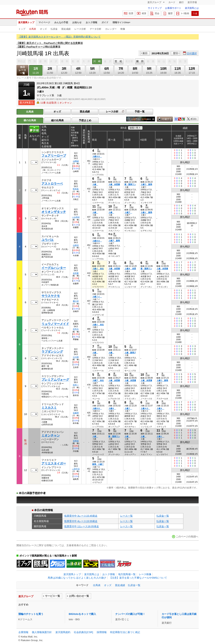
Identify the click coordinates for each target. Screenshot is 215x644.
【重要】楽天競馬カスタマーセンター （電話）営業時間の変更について (60, 37)
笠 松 (118, 61)
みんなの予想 (61, 22)
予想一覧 (140, 112)
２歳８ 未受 (130, 269)
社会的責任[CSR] (83, 632)
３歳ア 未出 (98, 380)
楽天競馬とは (192, 8)
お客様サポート (173, 8)
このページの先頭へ (187, 537)
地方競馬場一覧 (127, 574)
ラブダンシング (52, 352)
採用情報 (102, 632)
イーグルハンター (54, 268)
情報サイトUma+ (122, 22)
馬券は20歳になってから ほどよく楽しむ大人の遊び (77, 578)
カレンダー (111, 29)
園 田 (140, 61)
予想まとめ (85, 120)
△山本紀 (76, 217)
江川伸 (76, 357)
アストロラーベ (52, 184)
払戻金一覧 (163, 516)
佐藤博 (76, 413)
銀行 (181, 2)
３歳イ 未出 (98, 269)
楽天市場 (192, 2)
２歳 (111, 212)
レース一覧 (126, 516)
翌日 (175, 53)
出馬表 (33, 29)
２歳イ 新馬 (146, 212)
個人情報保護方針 (42, 632)
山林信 (76, 245)
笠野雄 (76, 441)
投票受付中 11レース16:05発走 (82, 526)
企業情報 (23, 632)
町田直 (76, 189)
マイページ (44, 22)
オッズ (43, 29)
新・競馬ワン (130, 184)
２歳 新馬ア (130, 353)
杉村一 (76, 385)
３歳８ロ (97, 156)
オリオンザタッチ (54, 212)
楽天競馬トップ (26, 22)
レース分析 (80, 29)
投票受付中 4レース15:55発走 (81, 521)
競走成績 (66, 29)
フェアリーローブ (54, 156)
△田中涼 (76, 469)
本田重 (76, 273)
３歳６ (112, 408)
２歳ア (128, 212)
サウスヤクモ (51, 296)
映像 (123, 29)
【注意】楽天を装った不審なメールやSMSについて (138, 578)
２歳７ (128, 408)
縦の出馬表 (57, 120)
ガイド (105, 22)
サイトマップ (155, 8)
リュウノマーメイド (55, 324)
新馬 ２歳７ (98, 464)
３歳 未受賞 (114, 184)
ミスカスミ (49, 408)
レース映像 (145, 574)
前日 (145, 53)
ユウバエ (48, 240)
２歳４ (160, 408)
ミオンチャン (51, 435)
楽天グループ (155, 2)
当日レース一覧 (22, 70)
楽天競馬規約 (63, 632)
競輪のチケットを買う (31, 614)
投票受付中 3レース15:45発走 (81, 516)
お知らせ (77, 22)
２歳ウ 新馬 (146, 184)
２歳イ (160, 436)
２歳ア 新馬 (114, 241)
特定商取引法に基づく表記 (125, 632)
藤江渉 (76, 301)
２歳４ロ (145, 408)
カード (172, 2)
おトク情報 (91, 22)
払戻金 (54, 29)
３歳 (95, 184)
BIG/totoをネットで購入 (82, 614)
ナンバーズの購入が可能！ (130, 614)
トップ (22, 29)
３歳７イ (97, 297)
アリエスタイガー (54, 463)
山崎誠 (76, 161)
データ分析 (96, 29)
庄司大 (76, 329)
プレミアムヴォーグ (55, 380)
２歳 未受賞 (162, 269)
